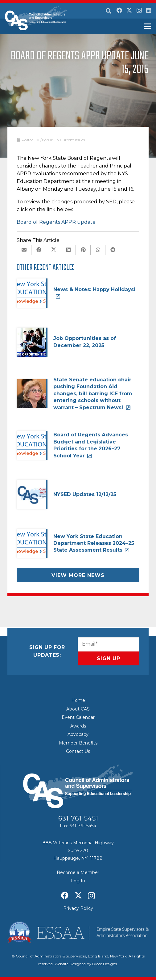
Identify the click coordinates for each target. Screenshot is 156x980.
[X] (129, 10)
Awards (78, 726)
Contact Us (78, 751)
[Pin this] (83, 250)
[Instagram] (139, 11)
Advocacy (78, 734)
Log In (78, 881)
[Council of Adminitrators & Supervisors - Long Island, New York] (36, 18)
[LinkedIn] (149, 10)
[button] (109, 11)
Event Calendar (78, 717)
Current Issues (72, 140)
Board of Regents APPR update (56, 222)
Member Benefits (78, 743)
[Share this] (39, 250)
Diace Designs (105, 964)
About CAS (78, 709)
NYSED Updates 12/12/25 (85, 494)
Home (78, 700)
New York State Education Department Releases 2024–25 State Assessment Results (94, 543)
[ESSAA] (78, 932)
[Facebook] (119, 10)
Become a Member (78, 872)
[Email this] (24, 250)
